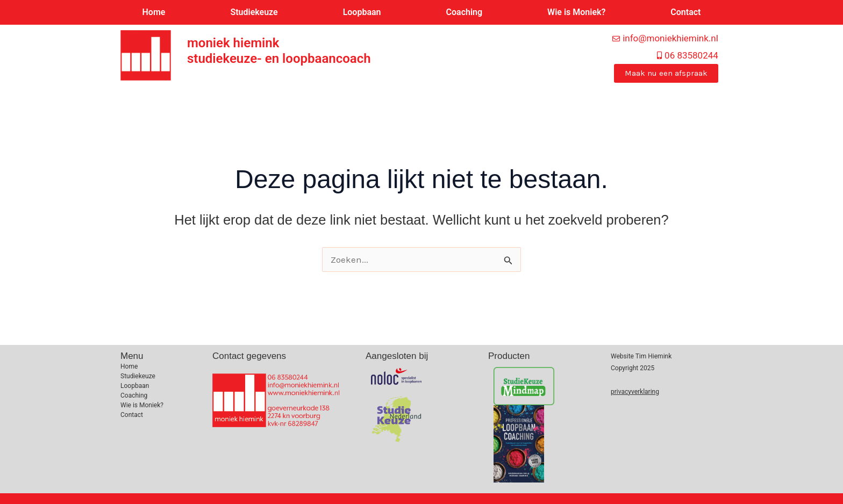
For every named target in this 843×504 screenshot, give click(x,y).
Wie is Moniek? (576, 12)
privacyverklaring (635, 392)
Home (154, 12)
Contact (685, 12)
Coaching (465, 12)
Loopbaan (362, 12)
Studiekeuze (254, 12)
